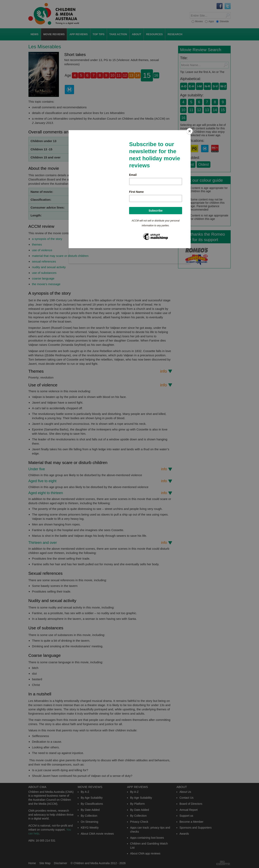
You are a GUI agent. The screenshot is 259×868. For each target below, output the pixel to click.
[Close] (190, 131)
